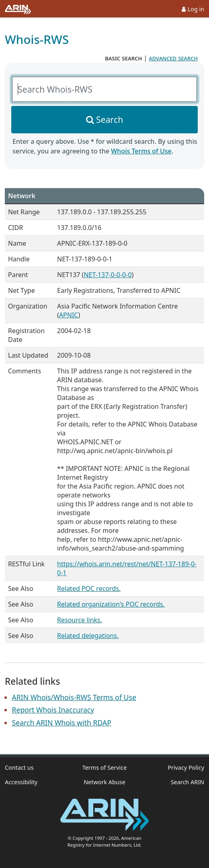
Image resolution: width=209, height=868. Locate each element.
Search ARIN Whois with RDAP (62, 723)
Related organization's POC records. (111, 604)
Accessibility (21, 782)
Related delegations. (88, 636)
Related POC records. (89, 588)
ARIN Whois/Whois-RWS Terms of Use (74, 697)
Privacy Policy (186, 768)
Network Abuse (104, 782)
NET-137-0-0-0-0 (108, 275)
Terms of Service (105, 768)
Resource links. (80, 620)
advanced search (173, 58)
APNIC (69, 315)
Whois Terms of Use (141, 151)
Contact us (19, 768)
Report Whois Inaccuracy (53, 710)
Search (110, 119)
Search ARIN (187, 782)
